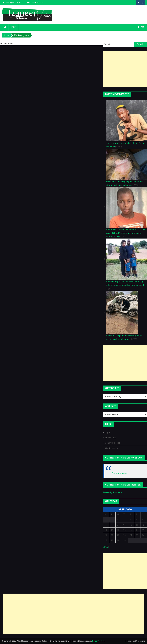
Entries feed (111, 438)
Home (13, 27)
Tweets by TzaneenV (113, 492)
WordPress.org (112, 448)
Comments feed (113, 443)
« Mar (105, 547)
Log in (108, 432)
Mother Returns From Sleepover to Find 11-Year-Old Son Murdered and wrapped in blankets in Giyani (125, 233)
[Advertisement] (125, 69)
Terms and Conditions (35, 3)
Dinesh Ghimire (98, 641)
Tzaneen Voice (120, 473)
